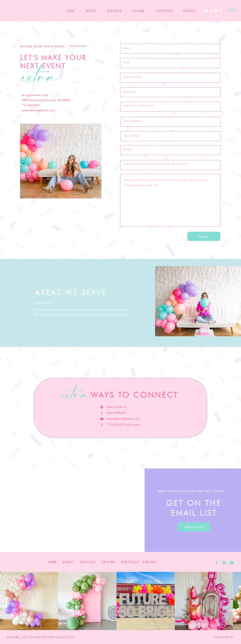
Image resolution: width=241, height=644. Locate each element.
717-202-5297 (31, 105)
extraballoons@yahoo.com (38, 110)
